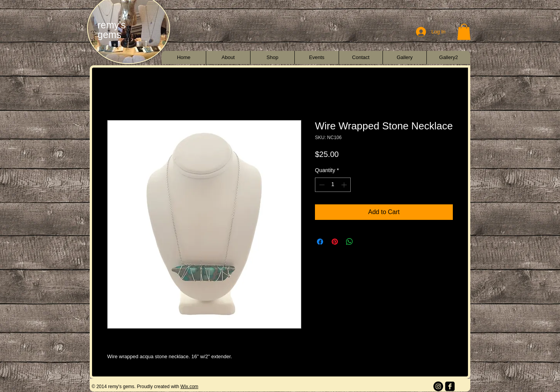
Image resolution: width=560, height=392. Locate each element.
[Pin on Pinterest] (335, 242)
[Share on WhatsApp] (350, 242)
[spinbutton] (333, 185)
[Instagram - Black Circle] (438, 386)
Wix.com (190, 387)
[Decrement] (321, 185)
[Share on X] (364, 242)
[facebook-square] (450, 386)
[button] (464, 32)
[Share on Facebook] (320, 242)
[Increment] (345, 185)
